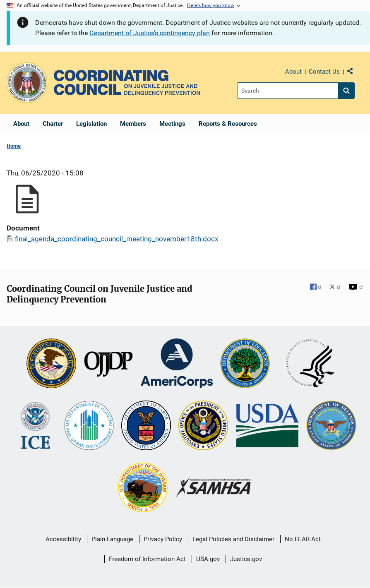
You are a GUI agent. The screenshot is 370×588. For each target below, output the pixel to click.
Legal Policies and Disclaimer (233, 539)
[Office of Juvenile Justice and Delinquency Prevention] (108, 364)
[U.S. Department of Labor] (146, 426)
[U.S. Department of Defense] (331, 426)
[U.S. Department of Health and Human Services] (310, 364)
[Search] (288, 91)
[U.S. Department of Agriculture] (267, 426)
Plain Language (112, 539)
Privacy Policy (163, 539)
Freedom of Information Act (147, 559)
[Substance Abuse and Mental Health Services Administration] (214, 488)
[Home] (127, 83)
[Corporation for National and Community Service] (177, 364)
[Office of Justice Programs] (27, 83)
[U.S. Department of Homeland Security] (35, 426)
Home (14, 146)
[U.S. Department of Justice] (51, 364)
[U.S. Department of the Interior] (143, 488)
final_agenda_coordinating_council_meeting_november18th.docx (117, 239)
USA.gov (208, 559)
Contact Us (324, 72)
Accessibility (63, 539)
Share (353, 73)
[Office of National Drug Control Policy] (203, 426)
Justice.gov (246, 559)
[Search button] (346, 91)
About (293, 72)
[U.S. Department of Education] (245, 364)
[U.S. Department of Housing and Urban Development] (89, 426)
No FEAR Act (303, 539)
